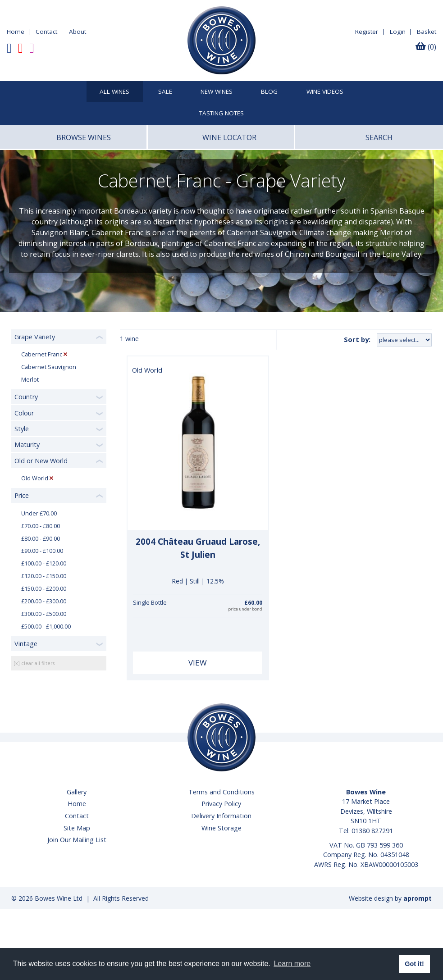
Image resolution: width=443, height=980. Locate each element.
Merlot (30, 380)
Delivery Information (221, 816)
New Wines (217, 92)
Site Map (77, 828)
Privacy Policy (221, 804)
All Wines (114, 92)
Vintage (26, 644)
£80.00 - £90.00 (41, 539)
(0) (426, 47)
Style (22, 429)
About (78, 32)
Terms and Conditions (221, 792)
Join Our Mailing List (77, 840)
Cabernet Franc (42, 354)
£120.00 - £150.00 (44, 576)
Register (367, 32)
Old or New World (41, 461)
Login (398, 32)
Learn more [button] (292, 964)
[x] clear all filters (34, 663)
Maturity (27, 444)
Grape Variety (35, 337)
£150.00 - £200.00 (44, 589)
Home (16, 32)
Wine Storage (221, 828)
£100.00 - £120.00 (44, 563)
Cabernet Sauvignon (49, 367)
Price (22, 495)
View (198, 663)
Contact (46, 32)
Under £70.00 (39, 513)
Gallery (77, 792)
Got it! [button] (414, 964)
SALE (165, 92)
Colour (24, 413)
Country (26, 397)
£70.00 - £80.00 (41, 526)
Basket (427, 32)
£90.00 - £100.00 (42, 551)
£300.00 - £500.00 (44, 614)
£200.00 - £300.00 (44, 601)
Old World (35, 478)
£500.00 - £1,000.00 (46, 627)
